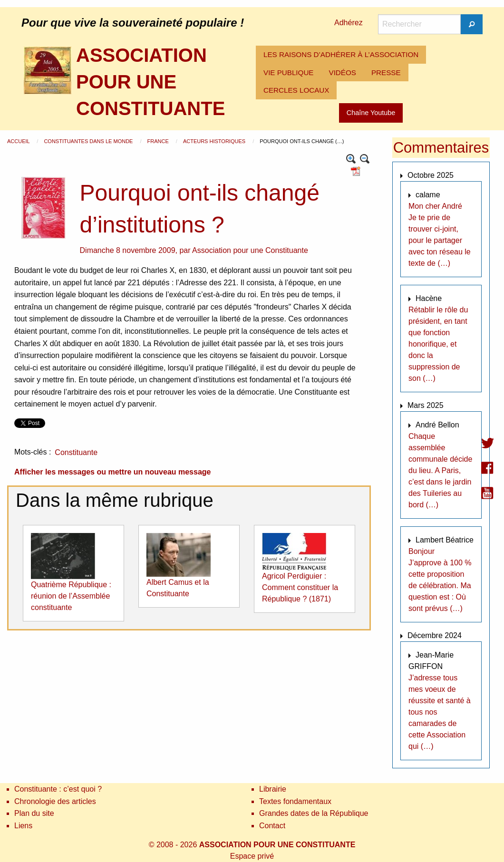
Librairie (273, 789)
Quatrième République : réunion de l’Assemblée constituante (71, 596)
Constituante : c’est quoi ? (58, 789)
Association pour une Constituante (250, 250)
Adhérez (349, 23)
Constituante (76, 452)
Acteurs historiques (215, 141)
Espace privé (252, 856)
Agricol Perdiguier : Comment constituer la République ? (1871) (300, 587)
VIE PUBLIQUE (289, 73)
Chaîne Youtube (371, 113)
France (159, 141)
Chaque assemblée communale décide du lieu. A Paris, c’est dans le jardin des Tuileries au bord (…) (440, 470)
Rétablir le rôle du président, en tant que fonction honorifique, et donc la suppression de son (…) (438, 344)
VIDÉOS (343, 73)
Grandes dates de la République (314, 813)
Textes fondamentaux (295, 801)
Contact (272, 826)
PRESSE (386, 73)
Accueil (19, 141)
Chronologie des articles (55, 801)
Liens (23, 826)
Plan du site (34, 813)
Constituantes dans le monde (89, 141)
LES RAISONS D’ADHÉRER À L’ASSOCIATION (341, 54)
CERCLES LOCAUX (296, 90)
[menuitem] (341, 55)
